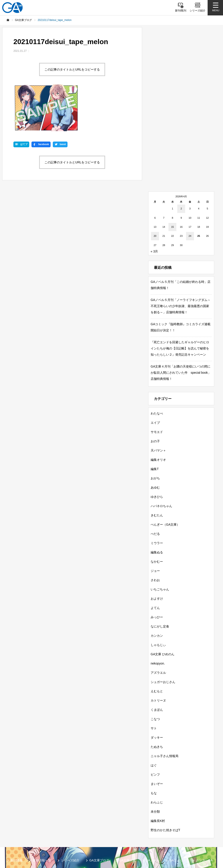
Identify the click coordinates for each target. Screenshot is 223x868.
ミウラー (157, 502)
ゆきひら (157, 455)
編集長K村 (158, 780)
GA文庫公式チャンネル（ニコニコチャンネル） (139, 835)
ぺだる (155, 493)
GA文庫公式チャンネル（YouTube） (71, 835)
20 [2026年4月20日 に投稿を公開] (155, 195)
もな (154, 752)
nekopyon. (158, 622)
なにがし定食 (160, 585)
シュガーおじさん (163, 641)
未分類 (155, 770)
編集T (155, 428)
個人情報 (92, 842)
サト (154, 687)
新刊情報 (16, 819)
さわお (155, 539)
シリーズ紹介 (70, 819)
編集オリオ (158, 418)
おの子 (155, 400)
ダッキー (157, 696)
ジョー (155, 530)
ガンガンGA (204, 819)
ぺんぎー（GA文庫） (165, 483)
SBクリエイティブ (23, 835)
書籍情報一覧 (42, 819)
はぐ (154, 724)
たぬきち (157, 706)
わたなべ (157, 372)
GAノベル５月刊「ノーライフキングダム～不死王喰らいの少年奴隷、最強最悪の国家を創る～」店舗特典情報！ (181, 265)
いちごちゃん (160, 548)
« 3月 (154, 210)
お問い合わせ (118, 842)
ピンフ (155, 733)
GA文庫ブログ (99, 819)
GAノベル (152, 819)
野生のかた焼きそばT (165, 789)
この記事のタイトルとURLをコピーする (72, 69)
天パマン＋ (158, 409)
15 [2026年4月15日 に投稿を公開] (172, 186)
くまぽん (157, 668)
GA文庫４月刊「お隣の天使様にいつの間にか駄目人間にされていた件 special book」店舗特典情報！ (181, 331)
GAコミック (178, 819)
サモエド (157, 391)
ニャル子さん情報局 (165, 715)
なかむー (157, 520)
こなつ (155, 678)
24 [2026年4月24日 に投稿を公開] (190, 195)
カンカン (157, 594)
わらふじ (157, 761)
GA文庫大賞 (127, 819)
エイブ (155, 381)
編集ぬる (157, 511)
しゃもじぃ (158, 604)
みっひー (157, 576)
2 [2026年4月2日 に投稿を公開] (181, 167)
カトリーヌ (158, 659)
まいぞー (157, 743)
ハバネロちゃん (161, 465)
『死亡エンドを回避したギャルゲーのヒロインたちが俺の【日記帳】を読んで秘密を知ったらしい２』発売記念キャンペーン (180, 307)
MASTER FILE (192, 835)
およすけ (157, 557)
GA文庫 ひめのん (163, 613)
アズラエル (158, 631)
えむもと (157, 650)
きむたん (157, 474)
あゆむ (155, 446)
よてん (155, 567)
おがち (155, 437)
